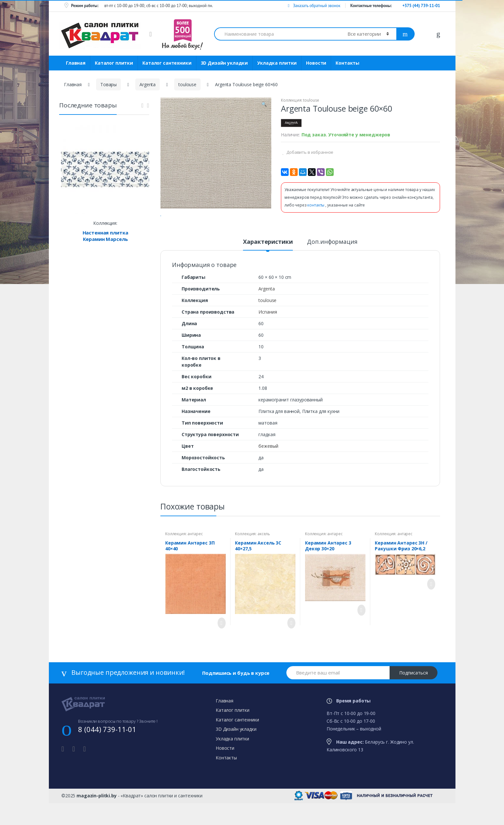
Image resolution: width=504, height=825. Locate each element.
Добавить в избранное (309, 152)
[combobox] (277, 34)
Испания (268, 337)
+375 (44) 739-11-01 (421, 6)
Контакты (347, 63)
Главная (76, 63)
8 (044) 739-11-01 (107, 754)
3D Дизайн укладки (225, 63)
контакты (316, 205)
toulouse (187, 84)
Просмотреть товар (220, 648)
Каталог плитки (114, 63)
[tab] (268, 270)
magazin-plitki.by (97, 821)
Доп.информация (332, 267)
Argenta (148, 84)
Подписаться (414, 698)
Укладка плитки (277, 63)
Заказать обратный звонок (314, 6)
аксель (264, 559)
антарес (195, 559)
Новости (316, 63)
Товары (108, 84)
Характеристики (268, 267)
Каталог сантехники (167, 63)
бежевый (268, 471)
